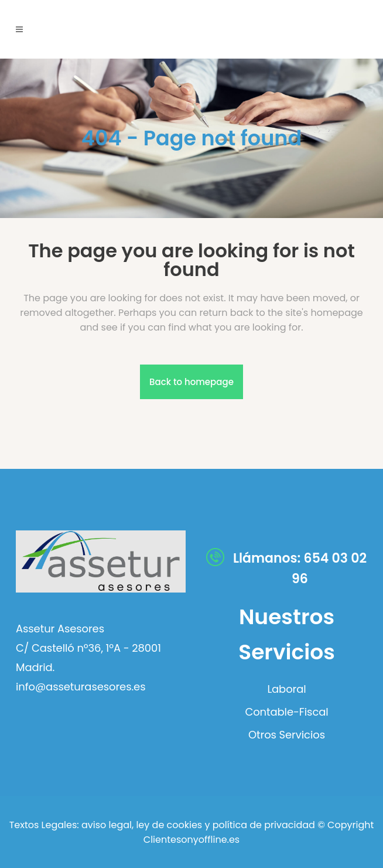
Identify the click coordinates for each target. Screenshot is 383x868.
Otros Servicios (287, 735)
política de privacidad (264, 825)
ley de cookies (168, 825)
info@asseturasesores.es (81, 687)
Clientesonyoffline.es (191, 840)
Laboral (286, 689)
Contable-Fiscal (286, 712)
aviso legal (107, 825)
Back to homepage (191, 382)
